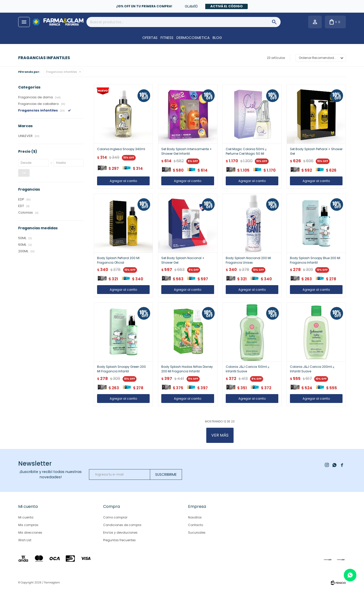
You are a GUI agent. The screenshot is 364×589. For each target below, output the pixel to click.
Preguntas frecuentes (119, 540)
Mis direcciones (30, 533)
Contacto (196, 525)
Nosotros (195, 517)
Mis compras (28, 525)
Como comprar (115, 517)
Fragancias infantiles (62, 72)
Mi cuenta (26, 517)
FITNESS (167, 38)
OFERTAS (150, 38)
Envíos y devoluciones (120, 533)
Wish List (25, 540)
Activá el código (226, 6)
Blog (217, 38)
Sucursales (197, 533)
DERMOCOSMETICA (193, 38)
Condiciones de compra (122, 525)
